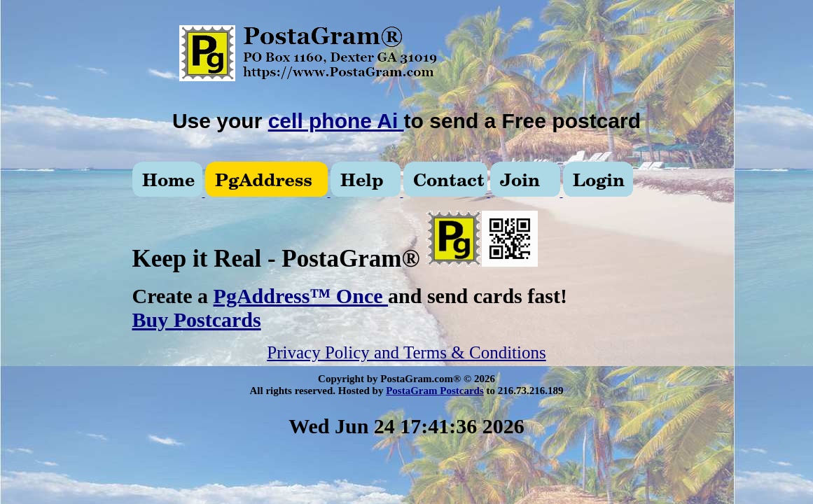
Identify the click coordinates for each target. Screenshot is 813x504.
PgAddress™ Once (301, 296)
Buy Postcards (197, 320)
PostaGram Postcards (435, 391)
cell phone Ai (336, 121)
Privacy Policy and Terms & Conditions (406, 352)
